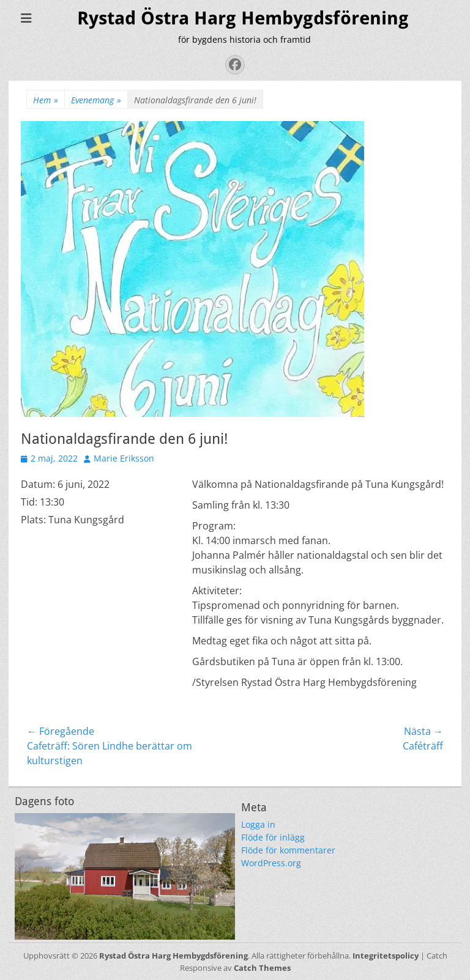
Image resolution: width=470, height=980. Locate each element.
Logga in (258, 824)
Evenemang (96, 100)
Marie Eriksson (124, 458)
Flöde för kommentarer (288, 850)
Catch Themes (262, 968)
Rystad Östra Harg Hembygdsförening (243, 18)
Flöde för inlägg (273, 837)
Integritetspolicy (386, 956)
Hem (46, 100)
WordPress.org (271, 863)
